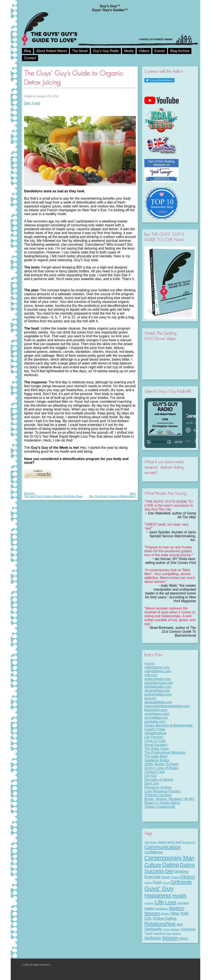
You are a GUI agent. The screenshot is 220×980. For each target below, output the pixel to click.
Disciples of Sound (159, 780)
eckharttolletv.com (158, 694)
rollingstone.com (157, 667)
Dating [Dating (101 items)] (170, 865)
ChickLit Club (154, 772)
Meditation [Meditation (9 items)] (162, 909)
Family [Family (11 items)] (166, 877)
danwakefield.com (158, 702)
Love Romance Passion (163, 791)
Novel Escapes (156, 745)
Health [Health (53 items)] (179, 896)
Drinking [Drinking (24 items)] (181, 871)
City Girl (150, 776)
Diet (27, 103)
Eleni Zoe (152, 783)
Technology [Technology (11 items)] (188, 929)
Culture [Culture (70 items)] (153, 865)
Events (160, 51)
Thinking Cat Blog (158, 795)
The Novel (80, 51)
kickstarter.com (156, 710)
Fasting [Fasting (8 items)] (175, 877)
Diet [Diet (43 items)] (169, 871)
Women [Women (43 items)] (170, 938)
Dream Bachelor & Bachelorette (169, 725)
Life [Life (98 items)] (159, 902)
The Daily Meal (156, 756)
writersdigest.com (158, 679)
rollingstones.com (158, 671)
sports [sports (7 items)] (166, 929)
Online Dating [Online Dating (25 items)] (164, 918)
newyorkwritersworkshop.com (167, 706)
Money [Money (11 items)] (165, 914)
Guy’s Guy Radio (106, 51)
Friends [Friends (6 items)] (166, 883)
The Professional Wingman (165, 752)
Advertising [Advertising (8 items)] (151, 842)
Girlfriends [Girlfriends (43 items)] (181, 882)
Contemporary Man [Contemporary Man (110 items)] (169, 858)
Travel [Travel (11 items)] (148, 933)
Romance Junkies (158, 787)
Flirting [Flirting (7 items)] (148, 883)
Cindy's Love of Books (161, 768)
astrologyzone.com (159, 683)
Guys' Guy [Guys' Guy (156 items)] (159, 888)
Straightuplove (155, 733)
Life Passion (154, 737)
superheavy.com (157, 714)
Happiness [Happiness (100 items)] (158, 895)
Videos (144, 51)
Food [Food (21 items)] (157, 882)
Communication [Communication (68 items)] (163, 847)
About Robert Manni (51, 51)
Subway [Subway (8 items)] (175, 929)
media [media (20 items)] (149, 908)
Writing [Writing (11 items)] (184, 938)
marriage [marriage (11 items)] (183, 903)
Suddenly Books (157, 760)
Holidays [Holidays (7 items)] (149, 903)
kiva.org (150, 698)
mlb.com (151, 675)
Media (129, 51)
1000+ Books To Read (161, 764)
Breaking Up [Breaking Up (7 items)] (189, 842)
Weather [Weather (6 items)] (176, 934)
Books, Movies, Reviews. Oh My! (170, 799)
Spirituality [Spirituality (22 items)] (153, 929)
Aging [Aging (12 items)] (162, 842)
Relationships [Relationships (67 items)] (160, 924)
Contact (30, 58)
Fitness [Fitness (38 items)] (188, 877)
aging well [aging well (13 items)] (174, 842)
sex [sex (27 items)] (180, 924)
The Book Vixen (157, 749)
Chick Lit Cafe (155, 741)
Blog (27, 51)
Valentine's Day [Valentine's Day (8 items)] (162, 934)
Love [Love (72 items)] (170, 902)
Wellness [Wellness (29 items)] (153, 938)
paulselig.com (155, 721)
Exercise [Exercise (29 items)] (152, 877)
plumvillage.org (156, 718)
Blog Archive (180, 51)
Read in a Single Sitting (162, 803)
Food (36, 103)
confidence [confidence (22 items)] (154, 852)
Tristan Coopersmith (160, 807)
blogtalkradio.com (158, 687)
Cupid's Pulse (155, 729)
